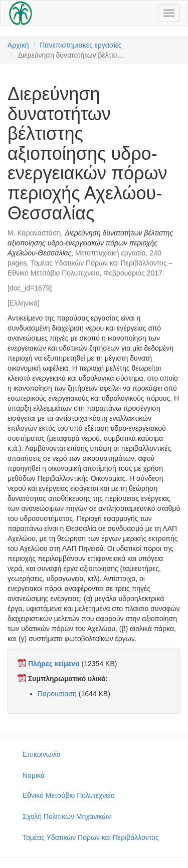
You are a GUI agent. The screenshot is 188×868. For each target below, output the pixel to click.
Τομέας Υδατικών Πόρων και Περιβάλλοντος (91, 837)
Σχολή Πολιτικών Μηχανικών (67, 816)
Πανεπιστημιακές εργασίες (80, 45)
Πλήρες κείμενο (54, 664)
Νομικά (34, 775)
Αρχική (18, 45)
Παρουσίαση (57, 694)
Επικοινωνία (42, 754)
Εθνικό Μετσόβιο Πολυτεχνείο (68, 795)
